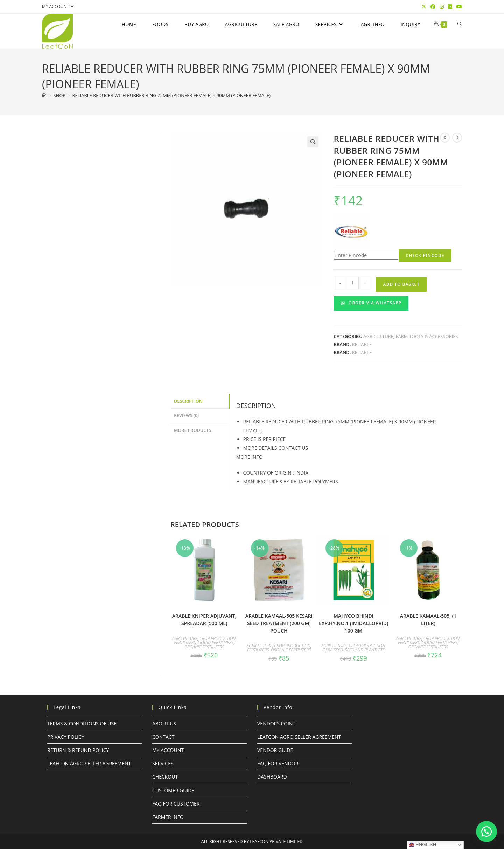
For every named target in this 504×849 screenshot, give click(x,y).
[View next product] (457, 138)
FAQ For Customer (176, 804)
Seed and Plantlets (365, 650)
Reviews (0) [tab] (186, 416)
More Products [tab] (192, 430)
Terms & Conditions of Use (82, 723)
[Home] (44, 95)
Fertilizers (185, 643)
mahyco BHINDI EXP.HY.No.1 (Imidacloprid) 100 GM (354, 623)
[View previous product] (445, 138)
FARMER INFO (168, 817)
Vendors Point (276, 723)
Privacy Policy (66, 737)
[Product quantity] (352, 283)
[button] (313, 142)
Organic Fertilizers (204, 647)
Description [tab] (188, 401)
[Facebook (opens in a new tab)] (433, 7)
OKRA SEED (333, 650)
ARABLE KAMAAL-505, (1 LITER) (428, 620)
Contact (163, 737)
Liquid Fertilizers (216, 643)
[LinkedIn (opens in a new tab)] (450, 7)
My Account (168, 750)
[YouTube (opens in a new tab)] (458, 7)
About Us (164, 723)
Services (163, 763)
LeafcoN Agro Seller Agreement (89, 763)
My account (59, 6)
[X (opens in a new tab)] (424, 7)
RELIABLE (362, 344)
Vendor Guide (275, 750)
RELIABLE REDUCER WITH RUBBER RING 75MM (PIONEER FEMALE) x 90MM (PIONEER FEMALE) (172, 95)
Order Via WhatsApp (371, 303)
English (422, 845)
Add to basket (401, 284)
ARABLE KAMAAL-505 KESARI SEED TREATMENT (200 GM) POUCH (279, 623)
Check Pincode (425, 256)
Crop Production (218, 638)
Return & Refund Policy (78, 750)
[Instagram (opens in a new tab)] (442, 7)
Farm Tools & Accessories (427, 336)
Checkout (165, 777)
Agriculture (378, 336)
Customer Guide (173, 790)
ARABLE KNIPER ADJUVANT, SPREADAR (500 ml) (204, 620)
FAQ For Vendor (278, 763)
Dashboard (272, 777)
